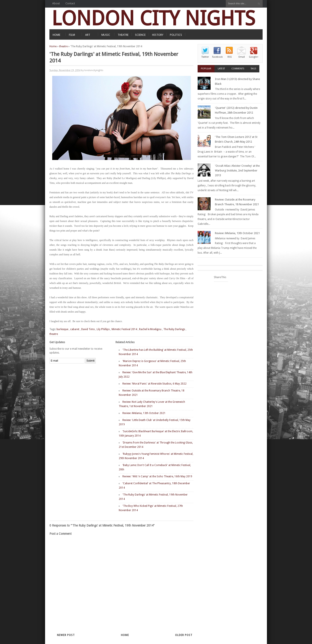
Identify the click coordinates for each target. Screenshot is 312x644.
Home (53, 46)
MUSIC (106, 35)
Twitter (205, 57)
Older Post (184, 635)
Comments (238, 69)
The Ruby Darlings (174, 329)
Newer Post (66, 635)
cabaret (75, 329)
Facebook (217, 57)
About (56, 3)
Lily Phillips (103, 329)
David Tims (88, 329)
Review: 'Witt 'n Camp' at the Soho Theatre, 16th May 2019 (157, 476)
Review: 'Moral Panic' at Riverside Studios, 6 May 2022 (154, 384)
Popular (206, 69)
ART (88, 35)
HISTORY (158, 35)
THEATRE (123, 35)
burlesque (62, 329)
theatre (63, 46)
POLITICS (176, 35)
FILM (72, 35)
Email (242, 57)
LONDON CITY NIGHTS (153, 18)
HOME (56, 35)
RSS (230, 57)
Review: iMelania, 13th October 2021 (144, 413)
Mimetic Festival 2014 (124, 329)
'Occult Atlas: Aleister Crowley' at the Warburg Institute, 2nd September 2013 (237, 170)
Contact (70, 3)
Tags (253, 69)
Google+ (254, 57)
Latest (221, 69)
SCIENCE (140, 35)
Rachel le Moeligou (150, 329)
